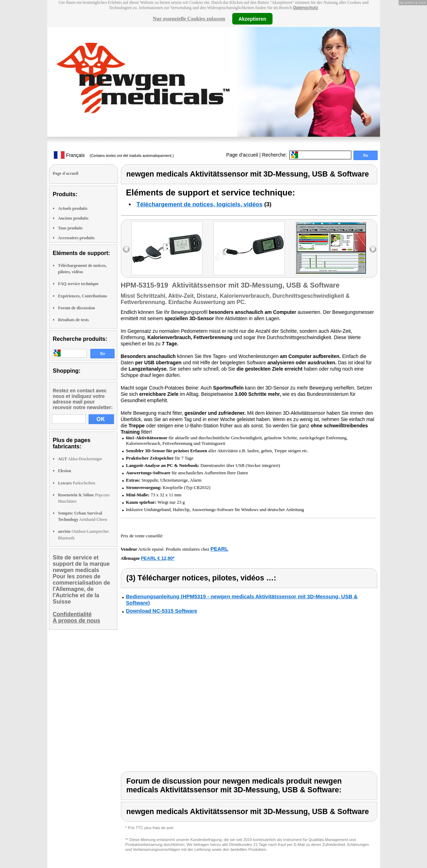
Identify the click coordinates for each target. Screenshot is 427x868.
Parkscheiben (77, 483)
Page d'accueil (242, 155)
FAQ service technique (78, 284)
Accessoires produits (77, 238)
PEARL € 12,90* (158, 558)
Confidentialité (72, 614)
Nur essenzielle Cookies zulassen (189, 19)
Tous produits (70, 228)
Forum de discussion (77, 308)
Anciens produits (73, 218)
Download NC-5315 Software (162, 611)
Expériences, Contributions (83, 296)
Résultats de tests (74, 320)
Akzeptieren (252, 19)
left (126, 249)
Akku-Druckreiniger (80, 459)
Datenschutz (306, 8)
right (373, 249)
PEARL (219, 549)
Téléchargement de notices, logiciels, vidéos (200, 204)
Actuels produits (73, 208)
